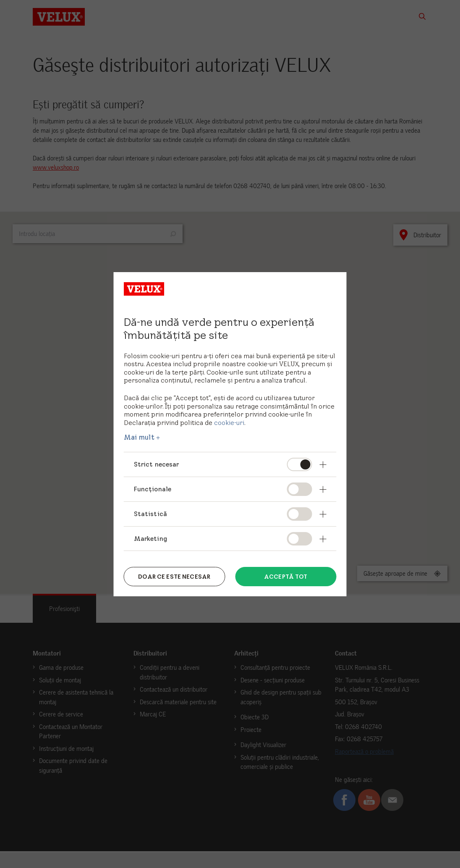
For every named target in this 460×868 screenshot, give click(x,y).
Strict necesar (157, 464)
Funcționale (153, 489)
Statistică (151, 514)
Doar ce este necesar (174, 576)
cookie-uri (229, 423)
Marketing (150, 539)
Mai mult (139, 437)
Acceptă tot (286, 576)
